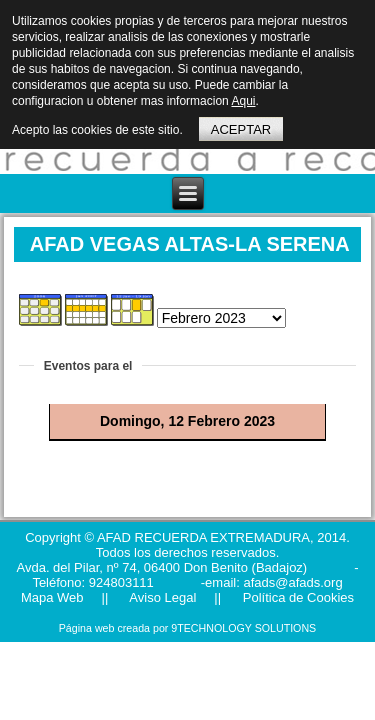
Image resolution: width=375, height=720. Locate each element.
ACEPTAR (241, 129)
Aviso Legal (161, 597)
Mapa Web (52, 597)
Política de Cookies (296, 597)
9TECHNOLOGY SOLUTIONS (243, 628)
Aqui (243, 101)
